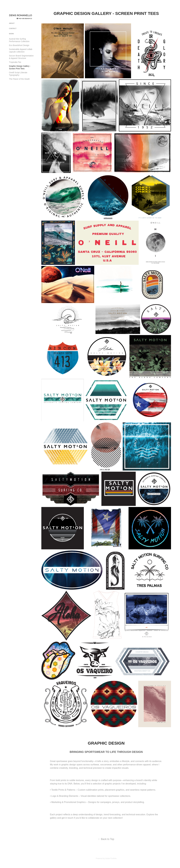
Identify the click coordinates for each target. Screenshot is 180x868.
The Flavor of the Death (19, 79)
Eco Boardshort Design (19, 45)
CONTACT (13, 28)
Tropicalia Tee (15, 62)
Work (11, 34)
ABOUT (12, 23)
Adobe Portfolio (111, 858)
